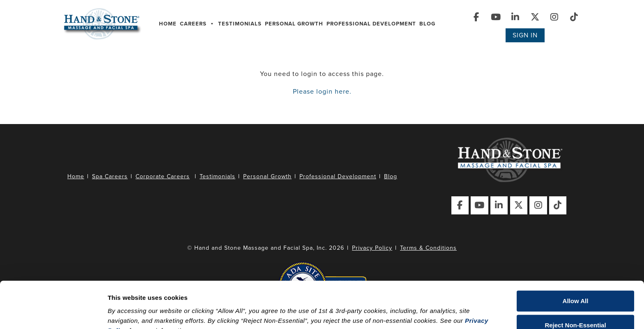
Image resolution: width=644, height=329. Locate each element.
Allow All (576, 261)
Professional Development (371, 24)
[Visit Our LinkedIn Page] (516, 17)
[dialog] (322, 285)
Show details (127, 313)
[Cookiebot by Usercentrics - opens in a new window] (53, 313)
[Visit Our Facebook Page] (476, 17)
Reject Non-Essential (575, 285)
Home (168, 24)
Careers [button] (197, 24)
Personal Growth (294, 24)
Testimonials (240, 24)
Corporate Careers (163, 176)
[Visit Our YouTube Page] (496, 17)
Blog (427, 24)
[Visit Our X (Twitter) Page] (535, 17)
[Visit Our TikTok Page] (574, 17)
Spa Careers (110, 176)
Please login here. (322, 92)
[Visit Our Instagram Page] (555, 17)
